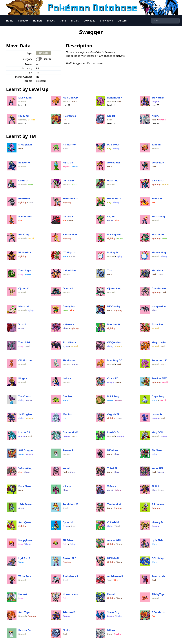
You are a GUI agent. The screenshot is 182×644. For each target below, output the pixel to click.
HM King (23, 116)
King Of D (157, 432)
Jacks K (67, 378)
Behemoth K (115, 98)
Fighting (156, 184)
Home (10, 21)
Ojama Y (23, 288)
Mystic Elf (69, 163)
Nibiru (111, 116)
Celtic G (23, 181)
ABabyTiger (159, 594)
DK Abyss (113, 450)
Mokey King (159, 252)
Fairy (21, 274)
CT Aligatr (69, 252)
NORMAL (44, 53)
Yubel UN (157, 468)
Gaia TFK (112, 181)
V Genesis (69, 324)
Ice (64, 418)
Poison (118, 400)
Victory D (157, 522)
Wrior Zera (25, 576)
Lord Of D (113, 432)
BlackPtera (69, 342)
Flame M (157, 199)
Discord (122, 21)
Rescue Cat (25, 630)
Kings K (23, 378)
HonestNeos (70, 594)
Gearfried (24, 199)
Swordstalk (158, 576)
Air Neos (157, 450)
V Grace (112, 486)
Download (89, 21)
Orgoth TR (113, 414)
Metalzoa (157, 270)
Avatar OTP (114, 540)
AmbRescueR (115, 576)
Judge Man (69, 270)
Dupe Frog (158, 396)
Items (63, 21)
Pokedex (23, 21)
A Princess (158, 504)
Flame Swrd (25, 216)
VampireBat (159, 306)
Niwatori (24, 306)
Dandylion (69, 306)
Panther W (114, 324)
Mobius (67, 414)
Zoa (109, 270)
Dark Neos (25, 486)
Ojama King (114, 288)
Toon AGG (24, 342)
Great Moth (114, 199)
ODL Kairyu (158, 558)
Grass (30, 184)
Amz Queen (25, 522)
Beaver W (24, 163)
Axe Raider (114, 163)
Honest (23, 594)
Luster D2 (24, 432)
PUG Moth (113, 145)
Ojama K (68, 288)
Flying (116, 148)
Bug (109, 148)
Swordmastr (70, 199)
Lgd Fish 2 (24, 558)
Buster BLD (69, 558)
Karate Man (70, 234)
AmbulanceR (70, 576)
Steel (65, 148)
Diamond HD (70, 432)
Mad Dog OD (70, 98)
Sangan (156, 145)
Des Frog (68, 396)
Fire (65, 120)
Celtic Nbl (69, 181)
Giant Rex (157, 324)
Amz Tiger (24, 612)
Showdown (107, 21)
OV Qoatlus (114, 342)
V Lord (22, 324)
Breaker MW (159, 378)
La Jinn (111, 216)
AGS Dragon (25, 450)
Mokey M (113, 252)
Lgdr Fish (157, 540)
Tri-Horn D (158, 98)
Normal (22, 101)
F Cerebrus (69, 116)
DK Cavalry (114, 306)
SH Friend (69, 540)
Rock (110, 120)
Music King (25, 98)
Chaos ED (113, 378)
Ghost (110, 220)
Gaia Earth (158, 181)
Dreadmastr (159, 288)
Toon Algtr (25, 270)
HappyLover (26, 540)
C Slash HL (113, 522)
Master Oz (158, 234)
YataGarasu (25, 396)
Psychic (162, 120)
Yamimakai (114, 504)
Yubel (66, 468)
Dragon (155, 101)
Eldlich (156, 486)
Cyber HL (68, 522)
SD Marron (69, 360)
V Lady (67, 486)
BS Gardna (25, 252)
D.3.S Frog (113, 396)
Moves (51, 21)
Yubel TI (112, 468)
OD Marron (25, 360)
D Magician (25, 145)
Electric (31, 120)
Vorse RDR (158, 163)
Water (75, 166)
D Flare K (68, 216)
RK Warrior (69, 145)
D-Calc (75, 21)
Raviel (111, 594)
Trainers (38, 21)
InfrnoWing (25, 468)
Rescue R (68, 450)
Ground (165, 184)
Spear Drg (113, 612)
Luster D (157, 414)
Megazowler (159, 342)
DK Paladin (114, 558)
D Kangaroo (114, 234)
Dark (74, 101)
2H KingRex (25, 414)
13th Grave (25, 504)
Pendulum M (70, 504)
